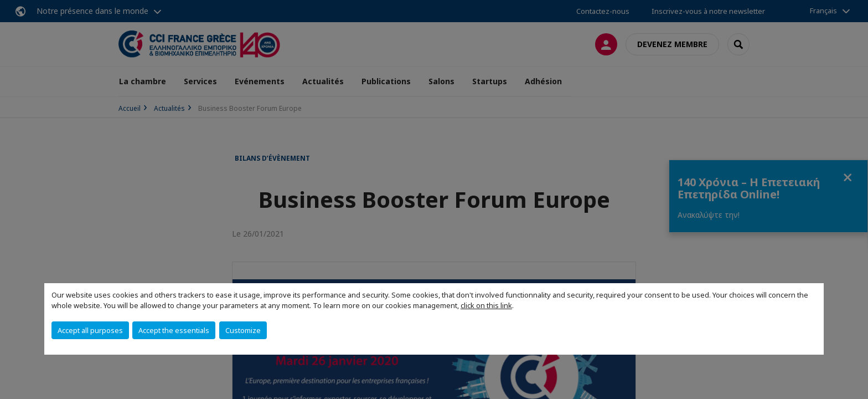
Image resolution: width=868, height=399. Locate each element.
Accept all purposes (90, 330)
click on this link (486, 305)
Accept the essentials (174, 330)
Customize (243, 330)
